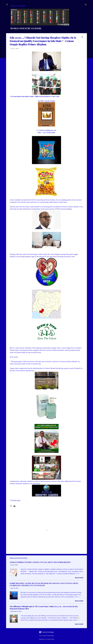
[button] (82, 37)
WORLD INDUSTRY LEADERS (26, 28)
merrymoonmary (50, 636)
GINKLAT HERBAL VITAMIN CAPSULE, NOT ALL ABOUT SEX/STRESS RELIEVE (40, 562)
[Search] (86, 5)
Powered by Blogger (46, 632)
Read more (79, 578)
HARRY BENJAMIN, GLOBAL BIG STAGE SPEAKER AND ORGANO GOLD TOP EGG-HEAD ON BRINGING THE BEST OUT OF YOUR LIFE (44, 584)
